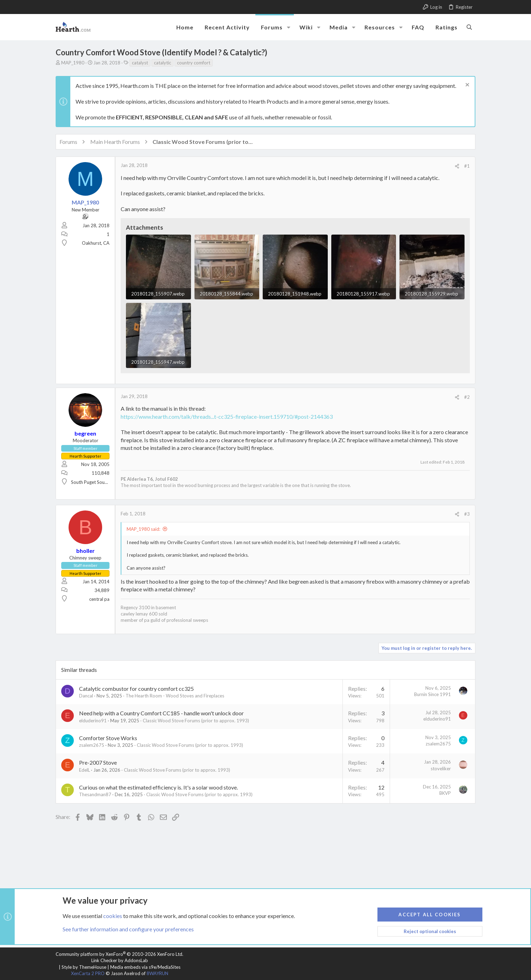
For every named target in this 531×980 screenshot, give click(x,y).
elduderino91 (93, 721)
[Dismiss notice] (466, 86)
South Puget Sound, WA (95, 482)
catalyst (140, 63)
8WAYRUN (157, 973)
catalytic (162, 63)
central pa (99, 599)
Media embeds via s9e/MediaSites (145, 967)
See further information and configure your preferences (128, 929)
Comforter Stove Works (108, 738)
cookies (113, 915)
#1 (467, 166)
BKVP (445, 793)
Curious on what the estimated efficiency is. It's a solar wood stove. (158, 787)
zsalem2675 (92, 745)
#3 (467, 514)
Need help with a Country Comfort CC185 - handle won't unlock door (161, 713)
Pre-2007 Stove (98, 762)
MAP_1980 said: (143, 529)
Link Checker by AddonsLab (120, 960)
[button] (289, 27)
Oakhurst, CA (96, 243)
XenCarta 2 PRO (88, 973)
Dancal (86, 696)
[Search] (469, 27)
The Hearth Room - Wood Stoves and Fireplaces (175, 696)
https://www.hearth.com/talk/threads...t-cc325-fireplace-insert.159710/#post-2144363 (227, 416)
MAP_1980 (73, 63)
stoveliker (441, 769)
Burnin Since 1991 (433, 694)
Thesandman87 (95, 794)
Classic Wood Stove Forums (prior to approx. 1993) (196, 721)
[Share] (457, 166)
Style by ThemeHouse (84, 967)
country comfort (194, 63)
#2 (467, 397)
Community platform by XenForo (119, 954)
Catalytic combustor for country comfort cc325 (136, 689)
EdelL (84, 770)
